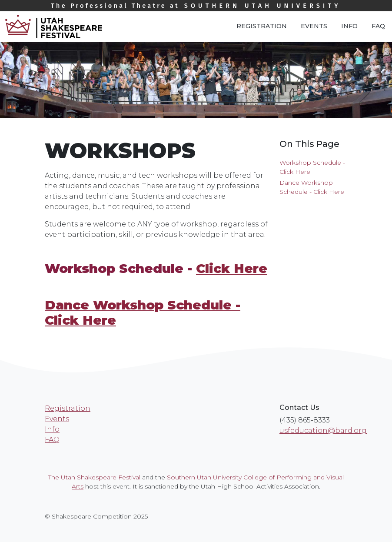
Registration (262, 26)
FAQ (378, 26)
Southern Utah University (196, 6)
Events (314, 26)
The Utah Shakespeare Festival (94, 477)
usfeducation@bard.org (323, 431)
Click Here (232, 268)
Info (349, 26)
